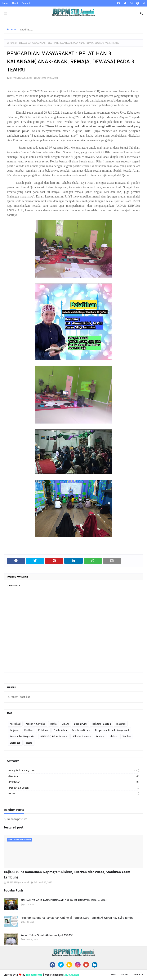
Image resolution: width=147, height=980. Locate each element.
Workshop (15, 743)
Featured (121, 724)
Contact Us (137, 975)
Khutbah (29, 730)
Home (5, 3)
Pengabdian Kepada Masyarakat (112, 730)
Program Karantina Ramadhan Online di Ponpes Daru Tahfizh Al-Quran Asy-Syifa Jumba (77, 918)
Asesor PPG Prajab (35, 724)
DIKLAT (65, 724)
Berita (53, 724)
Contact (26, 3)
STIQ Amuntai (71, 975)
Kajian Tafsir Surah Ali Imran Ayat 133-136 (47, 935)
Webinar (127, 737)
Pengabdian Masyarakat (23, 737)
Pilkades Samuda (82, 737)
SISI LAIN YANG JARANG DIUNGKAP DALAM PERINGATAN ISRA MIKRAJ (64, 900)
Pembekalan (60, 730)
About (15, 3)
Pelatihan (43, 730)
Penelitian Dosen (81, 730)
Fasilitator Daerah (101, 724)
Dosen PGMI (80, 724)
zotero (29, 743)
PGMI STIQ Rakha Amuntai (54, 737)
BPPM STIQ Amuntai (21, 78)
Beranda (11, 43)
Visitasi (114, 737)
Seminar (100, 737)
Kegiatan (15, 730)
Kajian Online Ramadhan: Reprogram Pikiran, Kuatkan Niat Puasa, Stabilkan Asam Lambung (67, 875)
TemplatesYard (34, 975)
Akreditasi (15, 724)
